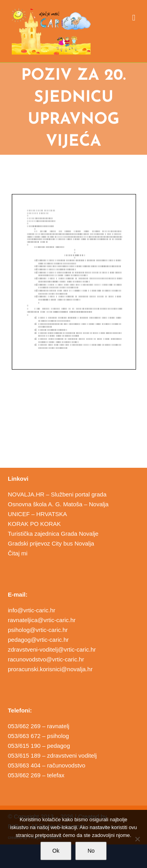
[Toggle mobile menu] (134, 18)
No (91, 851)
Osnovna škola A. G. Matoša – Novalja (58, 504)
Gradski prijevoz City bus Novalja (51, 543)
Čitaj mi (18, 553)
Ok (56, 851)
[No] (137, 839)
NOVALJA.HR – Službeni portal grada (57, 494)
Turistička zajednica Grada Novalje (53, 534)
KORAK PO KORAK (34, 524)
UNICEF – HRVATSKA (37, 514)
